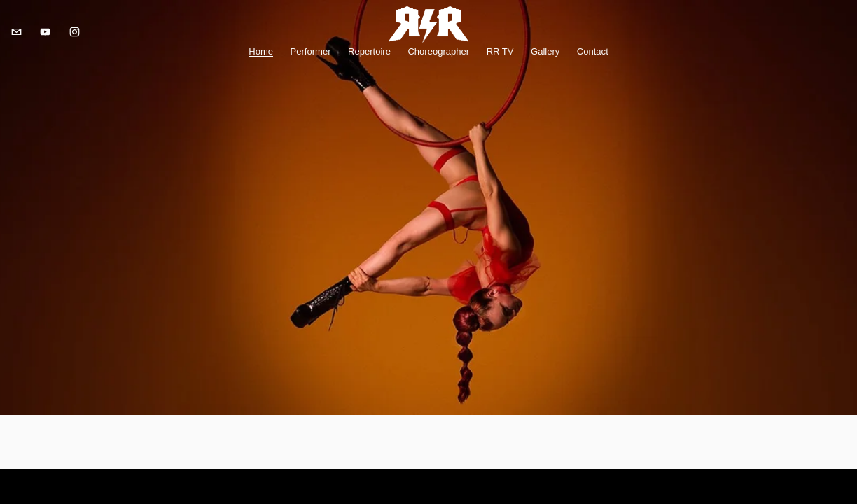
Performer (311, 55)
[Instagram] (81, 36)
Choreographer (438, 55)
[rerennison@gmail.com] (23, 36)
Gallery (545, 55)
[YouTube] (52, 36)
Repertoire (369, 55)
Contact (593, 55)
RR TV (500, 55)
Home (261, 55)
